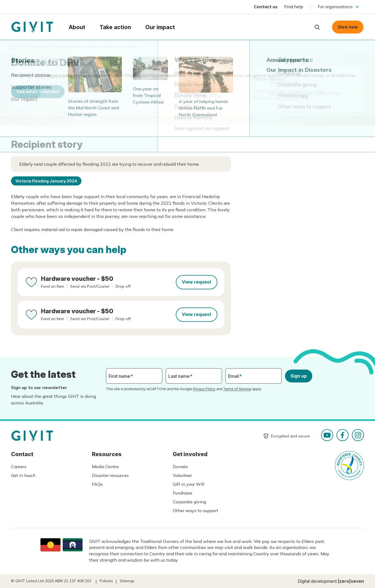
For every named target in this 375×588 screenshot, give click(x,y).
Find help (294, 7)
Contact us (266, 7)
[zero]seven (351, 581)
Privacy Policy (204, 389)
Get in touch (23, 475)
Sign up (299, 376)
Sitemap (127, 581)
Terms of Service (237, 389)
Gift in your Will (188, 484)
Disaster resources (110, 475)
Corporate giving (189, 502)
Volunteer (182, 475)
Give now (348, 27)
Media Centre (105, 467)
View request (197, 282)
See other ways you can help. (283, 98)
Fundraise (183, 493)
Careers (19, 467)
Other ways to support (195, 511)
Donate (180, 467)
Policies (106, 581)
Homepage (32, 27)
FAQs (97, 484)
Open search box (317, 27)
